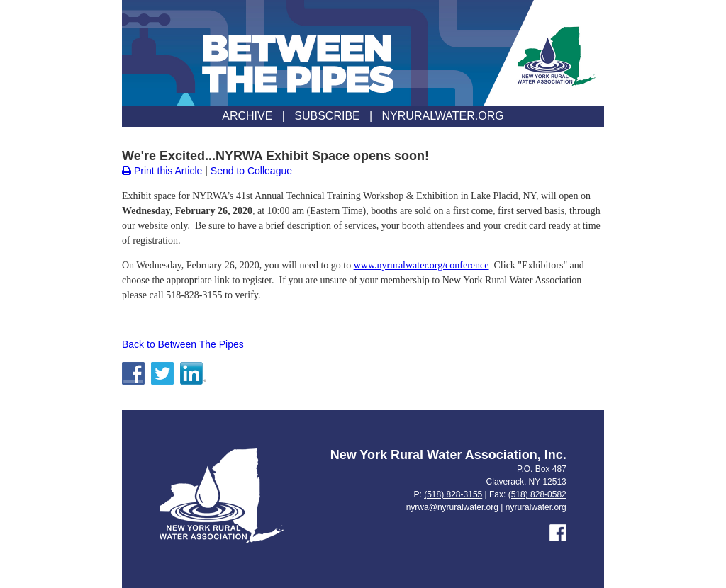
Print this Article (162, 171)
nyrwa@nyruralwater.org (452, 507)
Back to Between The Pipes (183, 344)
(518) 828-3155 (453, 494)
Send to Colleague (251, 171)
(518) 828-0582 (537, 494)
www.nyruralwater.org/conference (421, 265)
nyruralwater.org (536, 507)
